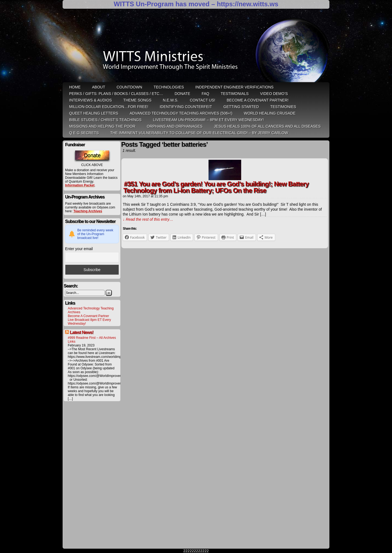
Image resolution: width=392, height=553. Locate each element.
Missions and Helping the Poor (102, 126)
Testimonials (235, 94)
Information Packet (80, 185)
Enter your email (79, 249)
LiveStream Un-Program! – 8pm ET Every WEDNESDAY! (208, 120)
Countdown (129, 87)
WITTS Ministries (197, 47)
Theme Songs (137, 100)
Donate (182, 94)
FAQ (206, 94)
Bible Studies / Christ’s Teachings (105, 120)
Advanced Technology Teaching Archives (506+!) (181, 113)
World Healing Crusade (270, 113)
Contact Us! (203, 100)
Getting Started (241, 107)
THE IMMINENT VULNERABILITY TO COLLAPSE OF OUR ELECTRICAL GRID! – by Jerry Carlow (199, 133)
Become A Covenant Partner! (258, 100)
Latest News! (82, 332)
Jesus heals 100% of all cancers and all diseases (267, 126)
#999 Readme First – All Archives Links (92, 340)
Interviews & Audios (91, 100)
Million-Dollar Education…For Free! (109, 107)
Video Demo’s (274, 94)
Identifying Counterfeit (186, 107)
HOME (75, 87)
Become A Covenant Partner (88, 316)
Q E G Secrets (84, 133)
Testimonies (283, 107)
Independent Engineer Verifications (235, 87)
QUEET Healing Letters (94, 113)
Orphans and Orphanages (175, 126)
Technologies (169, 87)
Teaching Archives (88, 211)
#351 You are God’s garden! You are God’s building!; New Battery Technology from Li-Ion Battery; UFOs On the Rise (216, 187)
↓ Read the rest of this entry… (148, 219)
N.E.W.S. (171, 100)
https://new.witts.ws (247, 4)
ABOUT (99, 87)
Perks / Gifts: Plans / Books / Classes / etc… (116, 94)
